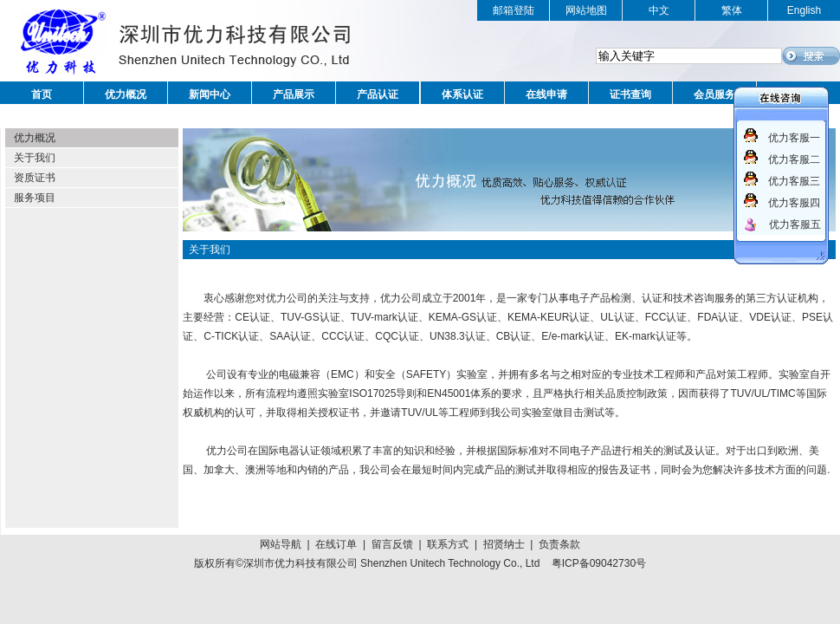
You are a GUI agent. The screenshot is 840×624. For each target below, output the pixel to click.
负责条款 (559, 544)
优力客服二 (794, 159)
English (804, 10)
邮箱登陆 (514, 10)
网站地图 (586, 10)
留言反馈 (392, 544)
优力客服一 (794, 138)
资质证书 (35, 178)
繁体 (732, 10)
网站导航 (281, 544)
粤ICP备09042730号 (599, 563)
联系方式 (448, 544)
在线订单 (336, 544)
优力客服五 (795, 224)
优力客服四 (794, 203)
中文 (659, 10)
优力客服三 (794, 181)
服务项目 (35, 198)
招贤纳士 (504, 544)
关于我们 (35, 158)
